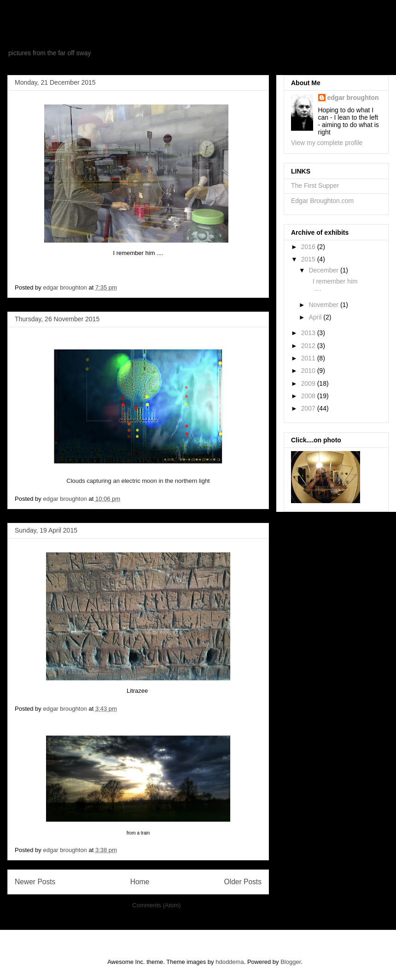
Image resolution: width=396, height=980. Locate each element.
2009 (309, 383)
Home (140, 882)
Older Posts (243, 882)
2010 (309, 371)
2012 (309, 346)
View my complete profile (327, 143)
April (316, 317)
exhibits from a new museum (134, 34)
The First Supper (315, 186)
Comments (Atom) (156, 905)
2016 (309, 247)
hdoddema (230, 962)
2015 (309, 259)
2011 (309, 358)
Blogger (291, 962)
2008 (309, 396)
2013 (309, 333)
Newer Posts (35, 882)
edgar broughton (353, 98)
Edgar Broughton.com (322, 201)
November (324, 305)
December (324, 270)
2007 (309, 408)
